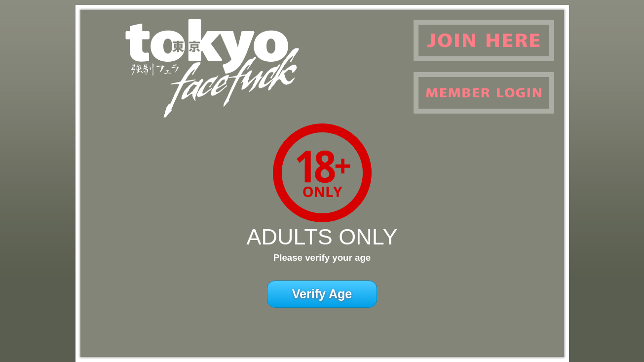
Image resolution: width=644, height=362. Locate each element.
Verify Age (322, 294)
